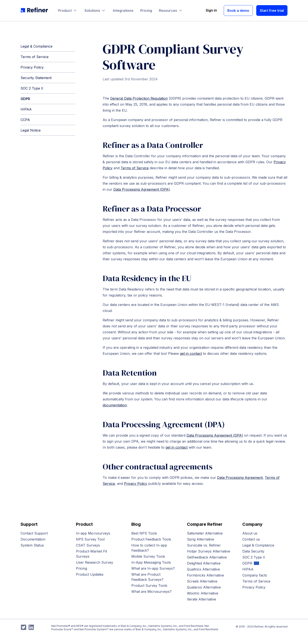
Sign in (211, 10)
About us (250, 533)
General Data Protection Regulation (139, 98)
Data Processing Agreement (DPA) (142, 189)
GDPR (25, 99)
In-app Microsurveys (93, 533)
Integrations (123, 10)
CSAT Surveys (88, 545)
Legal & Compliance (36, 46)
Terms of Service (35, 57)
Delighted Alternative (204, 563)
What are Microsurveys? (151, 592)
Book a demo (238, 10)
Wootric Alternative (203, 593)
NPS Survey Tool (90, 539)
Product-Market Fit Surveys (91, 554)
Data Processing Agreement (240, 478)
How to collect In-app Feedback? (149, 548)
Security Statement (36, 78)
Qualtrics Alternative (203, 569)
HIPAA (26, 109)
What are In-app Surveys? (153, 568)
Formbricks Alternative (205, 575)
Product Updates (90, 574)
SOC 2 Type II (32, 88)
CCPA (25, 120)
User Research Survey (95, 562)
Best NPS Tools (144, 533)
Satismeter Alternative (205, 533)
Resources (171, 10)
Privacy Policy (32, 67)
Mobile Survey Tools (148, 556)
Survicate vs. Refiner (204, 545)
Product (68, 10)
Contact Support (34, 533)
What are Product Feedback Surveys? (147, 577)
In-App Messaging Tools (151, 562)
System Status (32, 545)
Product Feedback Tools (151, 539)
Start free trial (272, 10)
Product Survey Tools (149, 586)
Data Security (253, 551)
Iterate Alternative (201, 599)
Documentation (33, 539)
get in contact (191, 353)
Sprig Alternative (201, 539)
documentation (115, 405)
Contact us (251, 539)
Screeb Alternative (202, 581)
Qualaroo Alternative (204, 587)
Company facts (255, 575)
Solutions (95, 10)
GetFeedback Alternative (207, 557)
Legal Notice (31, 130)
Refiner (259, 627)
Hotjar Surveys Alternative (209, 551)
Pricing (146, 10)
